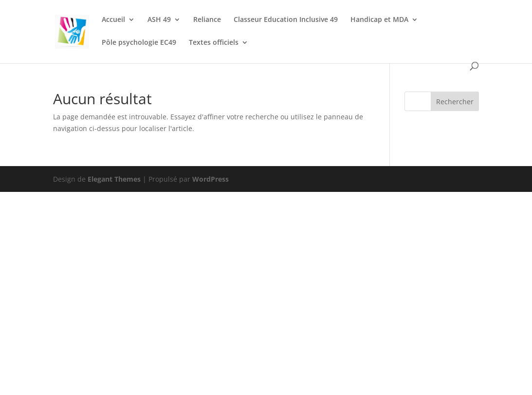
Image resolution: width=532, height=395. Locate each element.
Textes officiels (214, 43)
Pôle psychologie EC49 (139, 43)
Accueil (113, 20)
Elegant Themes (114, 179)
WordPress (211, 179)
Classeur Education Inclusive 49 (286, 20)
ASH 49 (159, 20)
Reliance (207, 20)
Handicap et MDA (379, 20)
